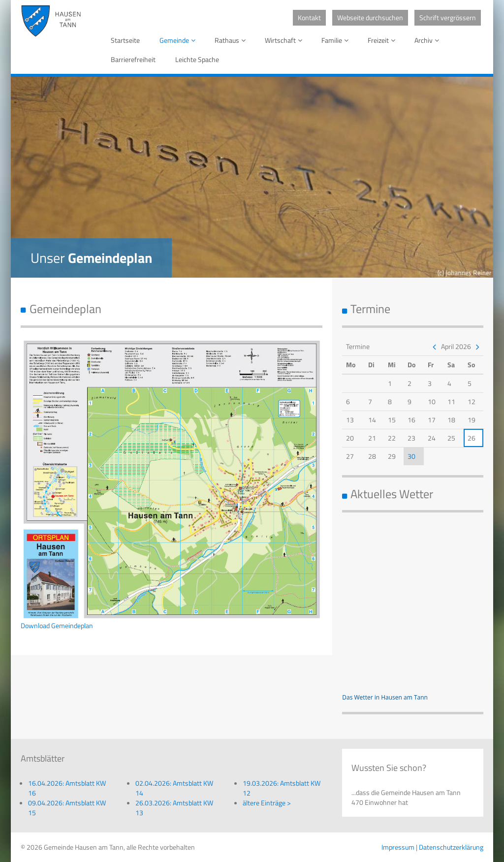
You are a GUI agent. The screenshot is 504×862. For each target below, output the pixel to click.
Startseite (125, 40)
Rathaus (232, 40)
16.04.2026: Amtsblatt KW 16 (67, 788)
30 (411, 456)
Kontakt (309, 17)
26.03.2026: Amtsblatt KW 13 (174, 808)
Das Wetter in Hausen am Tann (385, 697)
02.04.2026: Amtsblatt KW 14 (174, 788)
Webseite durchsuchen (370, 17)
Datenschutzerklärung (451, 847)
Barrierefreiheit (133, 59)
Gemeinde (179, 40)
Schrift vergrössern (448, 17)
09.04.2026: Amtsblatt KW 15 (67, 808)
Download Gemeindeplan (57, 625)
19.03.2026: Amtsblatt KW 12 (282, 788)
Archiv (428, 40)
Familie (337, 40)
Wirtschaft (285, 40)
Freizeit (383, 40)
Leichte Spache (197, 59)
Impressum (398, 847)
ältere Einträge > (267, 803)
